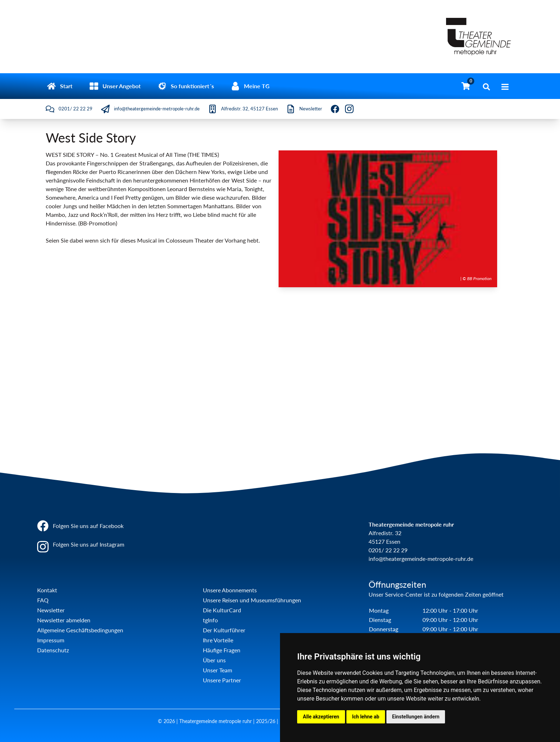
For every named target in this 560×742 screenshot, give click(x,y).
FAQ (43, 600)
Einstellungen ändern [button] (416, 717)
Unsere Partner (222, 680)
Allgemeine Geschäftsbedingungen (80, 630)
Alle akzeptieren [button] (321, 717)
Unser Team (217, 670)
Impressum (51, 640)
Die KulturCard (222, 610)
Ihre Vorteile (218, 640)
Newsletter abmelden (64, 620)
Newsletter (51, 610)
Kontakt (47, 590)
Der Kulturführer (224, 630)
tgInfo (210, 620)
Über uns (214, 660)
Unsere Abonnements (230, 590)
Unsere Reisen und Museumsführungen (252, 600)
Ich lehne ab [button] (366, 717)
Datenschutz (53, 650)
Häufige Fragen (222, 650)
